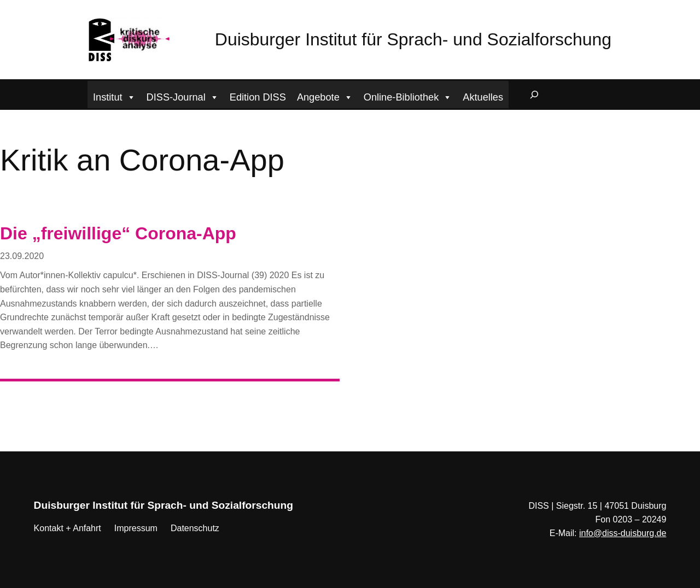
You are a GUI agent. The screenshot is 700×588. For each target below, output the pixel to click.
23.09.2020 (22, 256)
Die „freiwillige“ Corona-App (118, 233)
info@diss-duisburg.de (623, 533)
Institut (114, 96)
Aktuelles (483, 97)
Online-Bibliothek (408, 96)
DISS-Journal (183, 96)
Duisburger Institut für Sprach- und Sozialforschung (413, 39)
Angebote (325, 96)
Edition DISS (258, 97)
